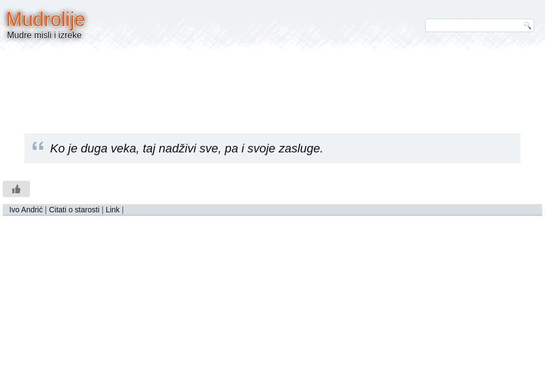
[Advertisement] (272, 84)
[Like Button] (16, 189)
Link (113, 210)
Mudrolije (46, 19)
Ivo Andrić (26, 210)
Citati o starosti (74, 210)
